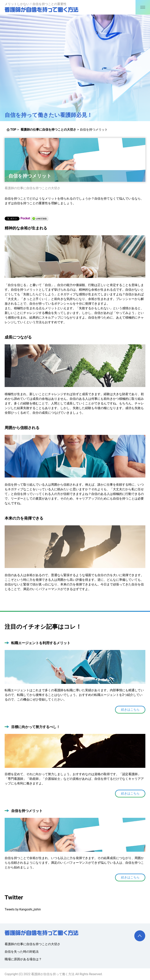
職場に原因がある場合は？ (23, 959)
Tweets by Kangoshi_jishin (23, 909)
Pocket (25, 218)
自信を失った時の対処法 (22, 952)
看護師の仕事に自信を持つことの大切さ (32, 188)
